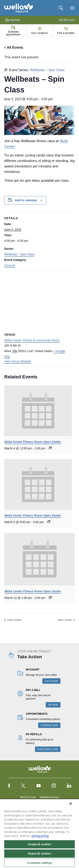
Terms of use (28, 797)
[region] (39, 833)
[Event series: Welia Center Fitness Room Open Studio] (50, 448)
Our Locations (40, 33)
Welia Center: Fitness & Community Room (32, 340)
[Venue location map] (39, 301)
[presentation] (38, 411)
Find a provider (66, 33)
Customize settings (39, 863)
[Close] (71, 804)
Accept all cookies (39, 844)
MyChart (13, 20)
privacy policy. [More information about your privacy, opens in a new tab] (40, 836)
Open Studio (14, 620)
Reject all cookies (39, 853)
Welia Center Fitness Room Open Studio (33, 442)
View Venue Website (18, 361)
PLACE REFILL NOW (48, 749)
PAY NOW (53, 705)
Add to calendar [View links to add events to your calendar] (26, 200)
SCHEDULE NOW (49, 725)
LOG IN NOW (51, 681)
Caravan (10, 265)
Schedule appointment (13, 33)
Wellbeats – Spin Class (19, 254)
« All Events (14, 47)
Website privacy (50, 797)
